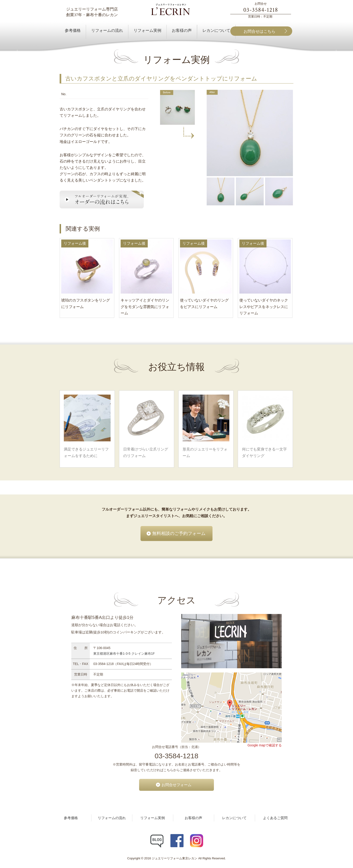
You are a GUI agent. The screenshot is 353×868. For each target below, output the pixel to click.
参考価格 (71, 818)
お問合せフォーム (176, 785)
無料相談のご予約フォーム (179, 533)
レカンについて (234, 818)
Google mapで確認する (265, 745)
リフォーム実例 (153, 818)
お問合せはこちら (259, 31)
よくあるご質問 (275, 818)
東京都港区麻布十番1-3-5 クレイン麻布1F (124, 654)
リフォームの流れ (112, 818)
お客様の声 (193, 818)
